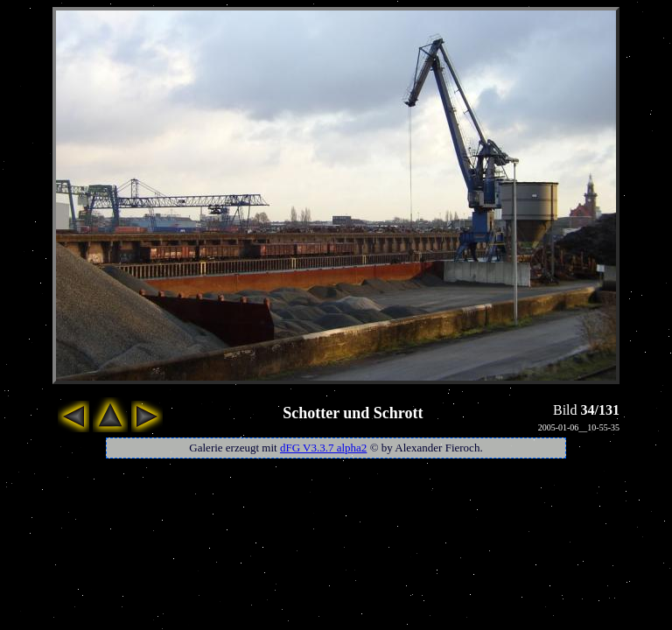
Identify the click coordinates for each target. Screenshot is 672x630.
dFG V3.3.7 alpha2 (323, 448)
